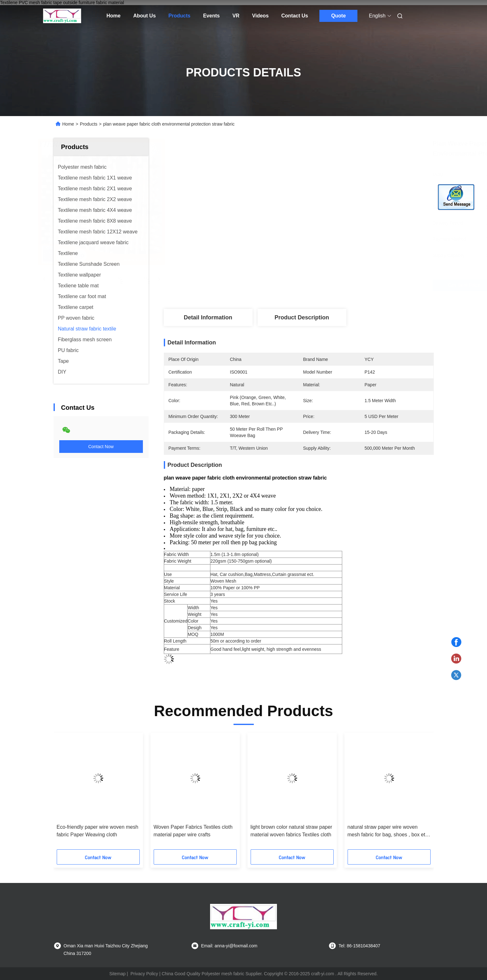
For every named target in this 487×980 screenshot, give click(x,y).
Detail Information (208, 317)
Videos (260, 16)
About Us (144, 16)
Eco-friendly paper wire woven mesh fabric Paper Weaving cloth (98, 831)
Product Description (302, 317)
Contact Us (295, 16)
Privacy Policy (144, 974)
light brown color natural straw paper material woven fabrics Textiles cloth (292, 831)
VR (236, 16)
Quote (338, 16)
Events (211, 16)
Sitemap (117, 974)
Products (179, 16)
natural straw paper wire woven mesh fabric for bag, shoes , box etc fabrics (388, 831)
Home (113, 16)
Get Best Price (335, 285)
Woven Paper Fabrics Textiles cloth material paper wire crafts (193, 831)
